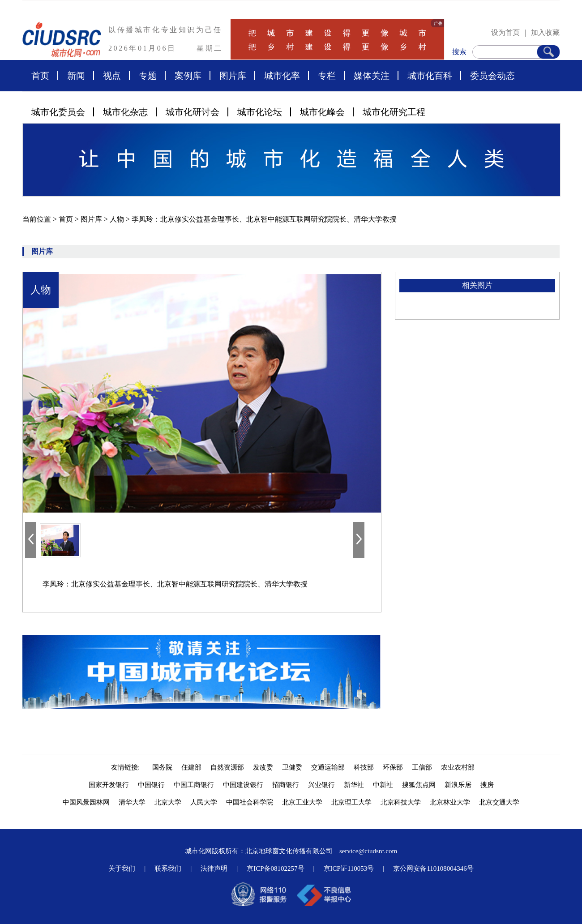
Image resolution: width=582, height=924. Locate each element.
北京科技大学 (401, 802)
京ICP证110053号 (349, 868)
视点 (112, 76)
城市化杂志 (125, 112)
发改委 (263, 767)
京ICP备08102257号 (275, 868)
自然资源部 (227, 767)
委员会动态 (492, 76)
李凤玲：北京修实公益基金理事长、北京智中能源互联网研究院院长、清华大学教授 (264, 219)
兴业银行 (321, 785)
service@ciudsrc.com (368, 851)
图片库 (233, 76)
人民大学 (204, 802)
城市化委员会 (58, 112)
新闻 (76, 76)
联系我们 (168, 868)
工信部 (422, 767)
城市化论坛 (260, 112)
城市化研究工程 (394, 112)
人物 (118, 219)
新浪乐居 (458, 785)
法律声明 (214, 868)
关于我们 (122, 868)
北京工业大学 (302, 802)
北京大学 (168, 802)
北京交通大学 (499, 802)
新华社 (354, 785)
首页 (40, 76)
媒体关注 (372, 76)
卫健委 (292, 767)
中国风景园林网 (86, 802)
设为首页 (505, 32)
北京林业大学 (450, 802)
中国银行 (151, 785)
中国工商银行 (194, 785)
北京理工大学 (351, 802)
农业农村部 (458, 767)
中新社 (383, 785)
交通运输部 (328, 767)
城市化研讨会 (193, 112)
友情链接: (127, 767)
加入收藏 (545, 32)
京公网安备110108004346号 (433, 868)
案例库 (188, 76)
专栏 (327, 76)
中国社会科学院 (250, 802)
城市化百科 (430, 76)
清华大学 (132, 802)
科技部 (364, 767)
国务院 (162, 767)
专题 (148, 76)
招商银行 (286, 785)
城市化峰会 (322, 112)
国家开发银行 (109, 785)
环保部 (393, 767)
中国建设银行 (243, 785)
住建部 (191, 767)
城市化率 (282, 76)
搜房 (487, 785)
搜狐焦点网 (419, 785)
